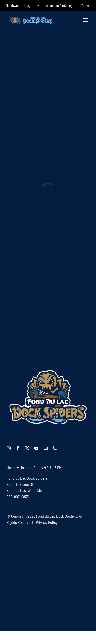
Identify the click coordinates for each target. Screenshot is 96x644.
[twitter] (27, 448)
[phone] (55, 448)
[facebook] (18, 448)
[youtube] (36, 448)
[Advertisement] (48, 578)
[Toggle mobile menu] (86, 20)
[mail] (46, 448)
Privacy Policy (47, 522)
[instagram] (9, 448)
